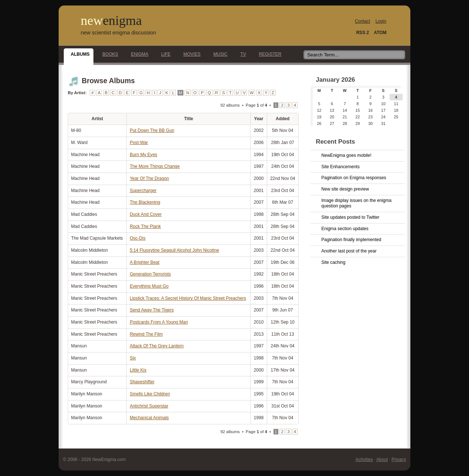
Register (268, 54)
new (111, 21)
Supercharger (143, 191)
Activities (364, 460)
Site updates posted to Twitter (350, 217)
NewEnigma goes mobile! (346, 155)
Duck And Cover (146, 214)
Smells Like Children (150, 394)
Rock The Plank (145, 226)
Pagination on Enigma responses (354, 178)
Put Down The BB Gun (152, 130)
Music (218, 54)
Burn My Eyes (143, 155)
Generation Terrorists (150, 274)
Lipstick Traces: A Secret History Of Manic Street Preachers (188, 298)
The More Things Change (155, 166)
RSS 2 (363, 33)
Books (108, 54)
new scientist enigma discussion (118, 33)
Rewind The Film (146, 334)
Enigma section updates (345, 229)
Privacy (399, 460)
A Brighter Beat (145, 262)
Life (164, 54)
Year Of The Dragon (149, 178)
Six (133, 358)
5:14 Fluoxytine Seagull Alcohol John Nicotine (174, 250)
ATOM (380, 33)
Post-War (139, 143)
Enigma (138, 54)
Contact (363, 21)
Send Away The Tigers (152, 310)
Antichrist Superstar (149, 406)
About (382, 460)
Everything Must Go (149, 286)
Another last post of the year (349, 251)
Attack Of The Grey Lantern (157, 346)
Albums (78, 54)
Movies (190, 54)
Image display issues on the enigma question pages (357, 203)
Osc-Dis (138, 238)
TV (241, 54)
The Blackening (145, 202)
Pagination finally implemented (351, 240)
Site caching (333, 262)
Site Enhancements (340, 167)
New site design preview (345, 189)
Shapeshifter (142, 382)
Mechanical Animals (149, 418)
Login (381, 21)
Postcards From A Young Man (159, 322)
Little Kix (138, 370)
